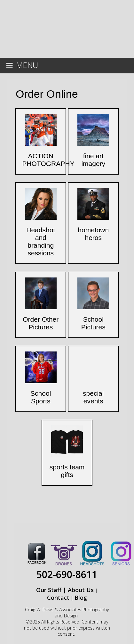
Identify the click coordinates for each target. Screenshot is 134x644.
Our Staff (49, 590)
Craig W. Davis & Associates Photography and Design (67, 613)
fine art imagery (93, 160)
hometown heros (93, 234)
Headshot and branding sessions (41, 241)
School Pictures (93, 323)
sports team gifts (67, 471)
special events (93, 397)
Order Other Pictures (41, 323)
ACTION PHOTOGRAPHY (48, 160)
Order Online (47, 94)
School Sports (41, 397)
